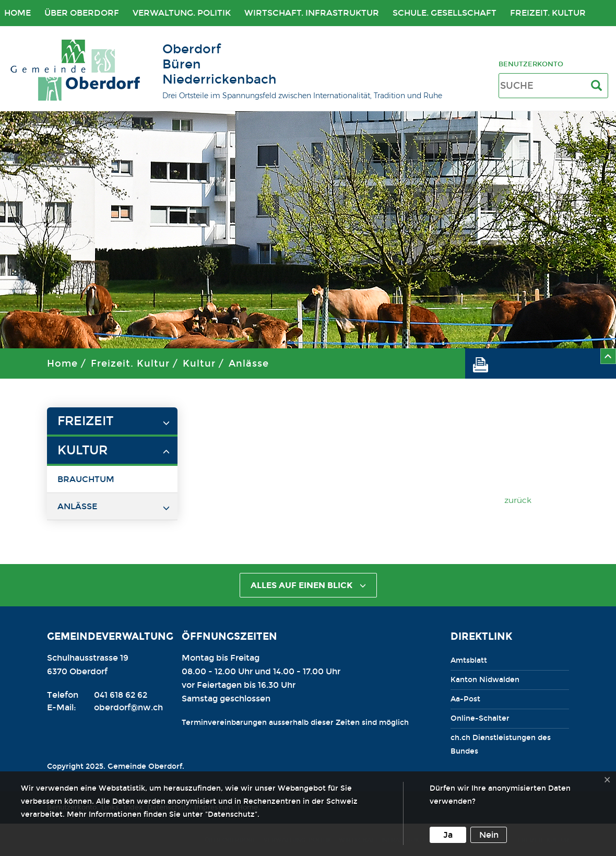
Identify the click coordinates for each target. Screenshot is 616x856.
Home (62, 363)
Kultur (199, 363)
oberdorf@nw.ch (128, 707)
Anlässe (249, 363)
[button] (484, 363)
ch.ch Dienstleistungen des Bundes (501, 744)
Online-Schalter (480, 718)
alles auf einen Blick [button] (308, 585)
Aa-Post (465, 699)
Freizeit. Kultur (548, 13)
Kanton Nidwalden (485, 680)
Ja (448, 835)
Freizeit (85, 421)
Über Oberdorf (82, 13)
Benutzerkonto (531, 64)
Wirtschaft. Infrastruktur (312, 13)
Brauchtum (86, 479)
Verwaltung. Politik (182, 13)
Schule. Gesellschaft (445, 13)
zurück (518, 500)
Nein (489, 835)
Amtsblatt (469, 660)
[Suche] (599, 86)
